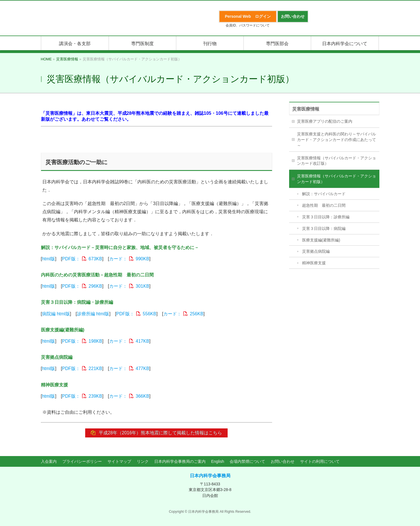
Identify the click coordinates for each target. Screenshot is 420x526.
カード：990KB (129, 259)
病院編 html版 (56, 314)
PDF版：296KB (82, 286)
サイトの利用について (320, 462)
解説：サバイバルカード (324, 194)
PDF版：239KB (82, 396)
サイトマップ (119, 462)
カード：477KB (129, 368)
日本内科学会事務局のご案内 (180, 462)
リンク (143, 462)
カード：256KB (183, 314)
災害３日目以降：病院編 (324, 228)
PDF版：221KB (82, 368)
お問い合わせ (283, 462)
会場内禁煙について (247, 462)
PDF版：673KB (82, 259)
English (218, 462)
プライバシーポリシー (82, 462)
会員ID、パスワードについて (248, 25)
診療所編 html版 (93, 314)
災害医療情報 (306, 109)
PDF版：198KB (82, 341)
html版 (49, 259)
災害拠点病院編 (316, 251)
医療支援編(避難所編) (321, 240)
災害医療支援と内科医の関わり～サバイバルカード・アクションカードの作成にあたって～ (337, 140)
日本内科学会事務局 (210, 476)
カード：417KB (129, 341)
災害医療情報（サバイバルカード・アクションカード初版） (337, 179)
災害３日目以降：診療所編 (326, 217)
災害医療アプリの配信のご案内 (325, 121)
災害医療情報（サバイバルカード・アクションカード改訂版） (337, 161)
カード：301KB (129, 286)
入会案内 (49, 462)
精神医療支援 (314, 263)
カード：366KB (129, 396)
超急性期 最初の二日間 (324, 205)
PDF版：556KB (136, 314)
